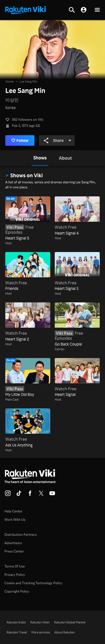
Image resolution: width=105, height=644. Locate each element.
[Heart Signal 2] (28, 322)
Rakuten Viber (40, 622)
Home (9, 82)
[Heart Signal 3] (77, 272)
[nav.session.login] (84, 10)
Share (58, 140)
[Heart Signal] (77, 378)
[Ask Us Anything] (28, 428)
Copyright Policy (17, 591)
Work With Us (15, 520)
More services (41, 632)
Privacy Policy (15, 575)
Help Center (13, 511)
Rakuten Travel (17, 632)
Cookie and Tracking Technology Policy (33, 583)
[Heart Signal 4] (77, 216)
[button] (97, 10)
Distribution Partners (21, 535)
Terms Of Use (15, 566)
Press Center (14, 551)
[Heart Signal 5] (28, 219)
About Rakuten (65, 632)
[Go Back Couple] (77, 325)
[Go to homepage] (26, 9)
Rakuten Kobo (16, 622)
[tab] (40, 158)
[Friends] (28, 272)
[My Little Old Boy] (28, 378)
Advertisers (13, 543)
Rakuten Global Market (70, 622)
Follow (20, 140)
